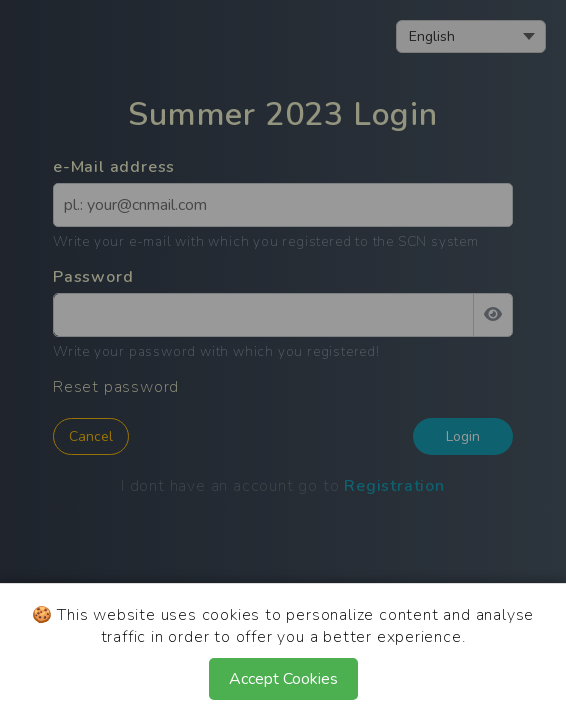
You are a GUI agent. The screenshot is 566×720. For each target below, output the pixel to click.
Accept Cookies (283, 679)
